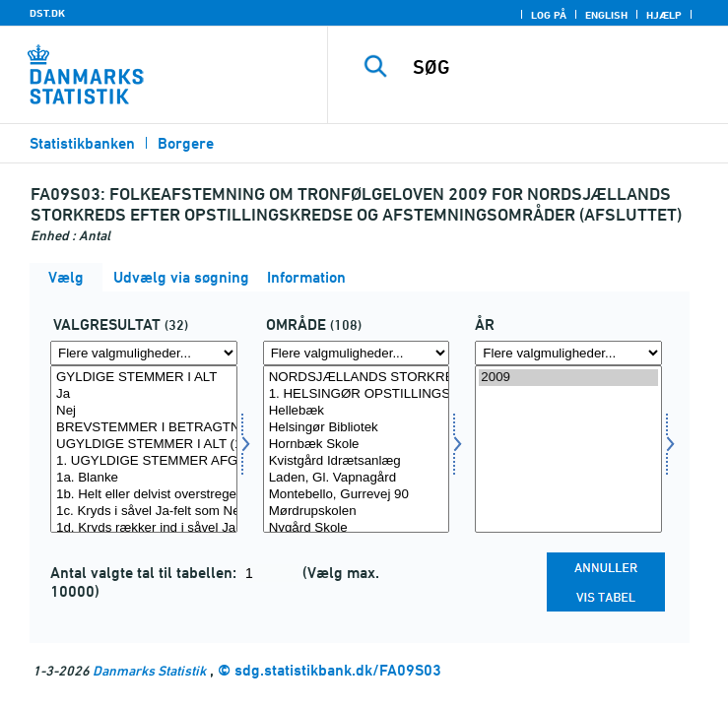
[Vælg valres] (144, 449)
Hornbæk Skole (357, 445)
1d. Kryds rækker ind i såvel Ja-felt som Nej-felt (144, 528)
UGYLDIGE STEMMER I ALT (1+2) (144, 445)
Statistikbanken (82, 143)
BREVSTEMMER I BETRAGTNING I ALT (144, 428)
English (606, 15)
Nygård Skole (357, 528)
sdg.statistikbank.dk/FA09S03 (338, 670)
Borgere (186, 143)
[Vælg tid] (568, 449)
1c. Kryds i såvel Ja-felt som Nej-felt (144, 512)
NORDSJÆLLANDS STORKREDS (357, 378)
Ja (144, 394)
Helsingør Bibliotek (357, 428)
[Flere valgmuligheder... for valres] (144, 353)
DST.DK (47, 13)
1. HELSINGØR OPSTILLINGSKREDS (357, 394)
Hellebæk (357, 411)
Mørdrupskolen (357, 512)
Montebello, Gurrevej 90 (357, 495)
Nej (144, 411)
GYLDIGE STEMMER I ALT (144, 378)
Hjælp (664, 15)
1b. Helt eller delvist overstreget (144, 495)
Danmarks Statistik (149, 670)
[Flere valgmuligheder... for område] (357, 353)
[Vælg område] (357, 449)
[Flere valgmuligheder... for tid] (568, 353)
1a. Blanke (144, 478)
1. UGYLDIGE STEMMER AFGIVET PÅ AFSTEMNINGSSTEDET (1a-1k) (144, 461)
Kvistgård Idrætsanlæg (357, 461)
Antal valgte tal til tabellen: (145, 573)
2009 (568, 378)
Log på (549, 15)
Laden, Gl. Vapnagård (357, 478)
